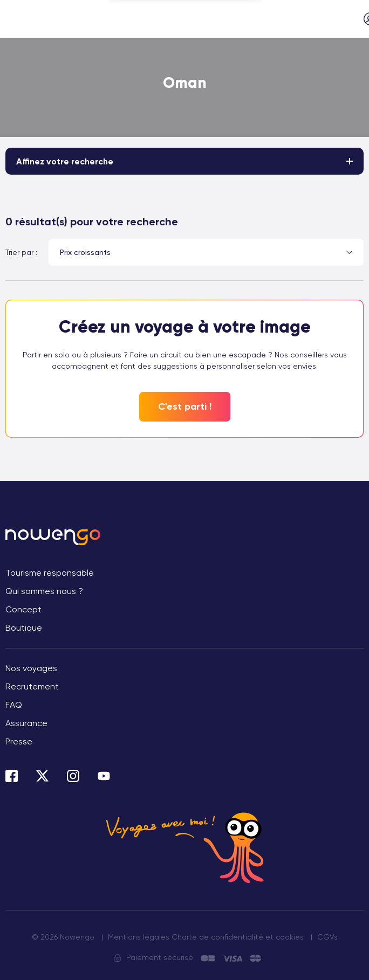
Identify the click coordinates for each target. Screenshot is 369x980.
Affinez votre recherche (65, 161)
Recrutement (32, 686)
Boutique (24, 628)
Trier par (19, 252)
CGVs (327, 937)
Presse (19, 741)
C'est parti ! (185, 406)
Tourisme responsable (50, 573)
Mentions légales (139, 937)
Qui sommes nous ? (44, 591)
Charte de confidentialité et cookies (238, 937)
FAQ (14, 705)
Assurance (26, 723)
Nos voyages (31, 668)
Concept (23, 609)
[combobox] (206, 252)
